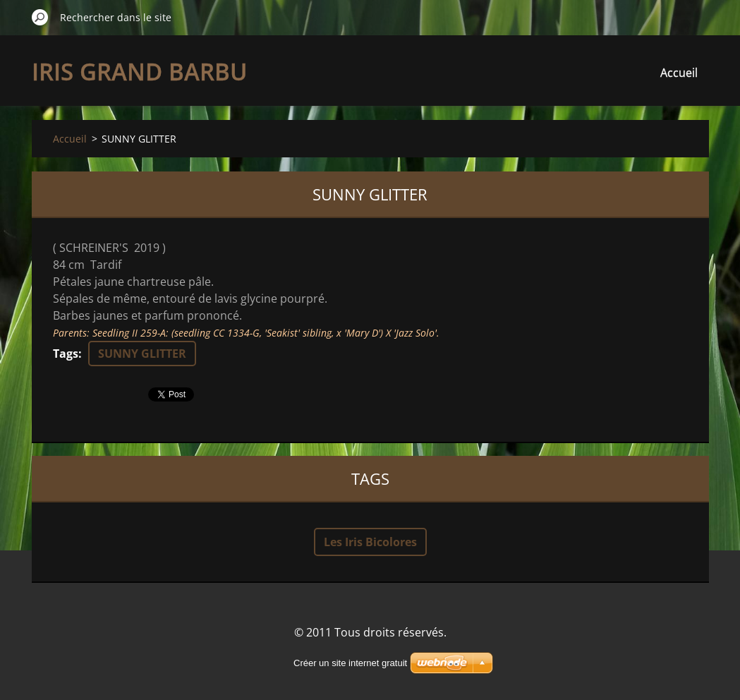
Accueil (679, 73)
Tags (66, 354)
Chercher (40, 17)
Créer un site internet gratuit (350, 663)
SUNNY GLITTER (142, 354)
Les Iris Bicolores (370, 542)
